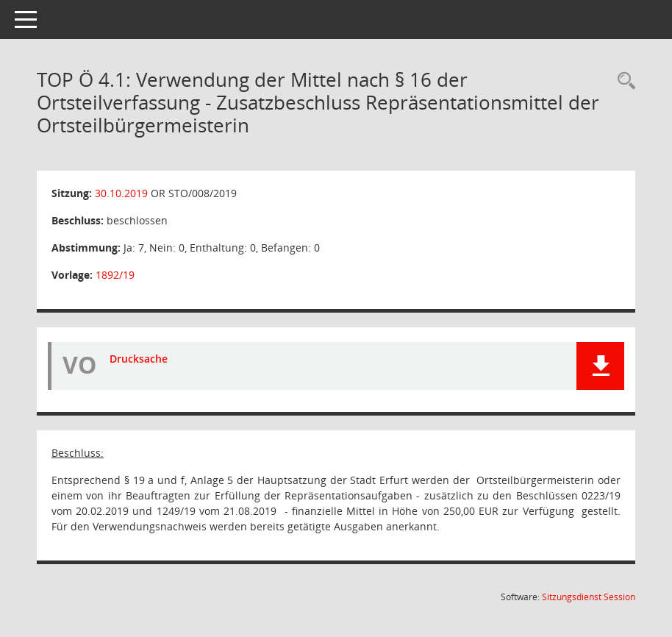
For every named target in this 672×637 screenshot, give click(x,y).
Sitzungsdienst (589, 597)
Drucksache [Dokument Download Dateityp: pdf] (139, 359)
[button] (600, 366)
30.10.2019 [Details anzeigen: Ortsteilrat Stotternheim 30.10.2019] (121, 193)
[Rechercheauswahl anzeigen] (623, 81)
